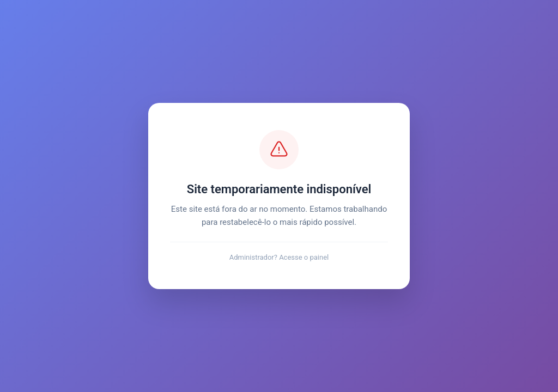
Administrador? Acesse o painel (279, 257)
